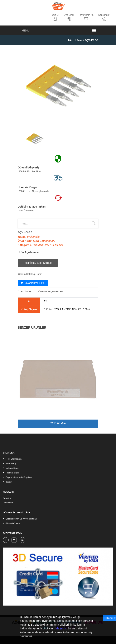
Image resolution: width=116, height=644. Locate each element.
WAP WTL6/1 (58, 423)
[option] (35, 138)
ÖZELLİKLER (25, 292)
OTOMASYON (39, 245)
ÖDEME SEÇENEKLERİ (51, 292)
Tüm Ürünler (75, 40)
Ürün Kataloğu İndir (30, 274)
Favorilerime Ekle (33, 283)
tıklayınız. (60, 630)
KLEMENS (56, 245)
